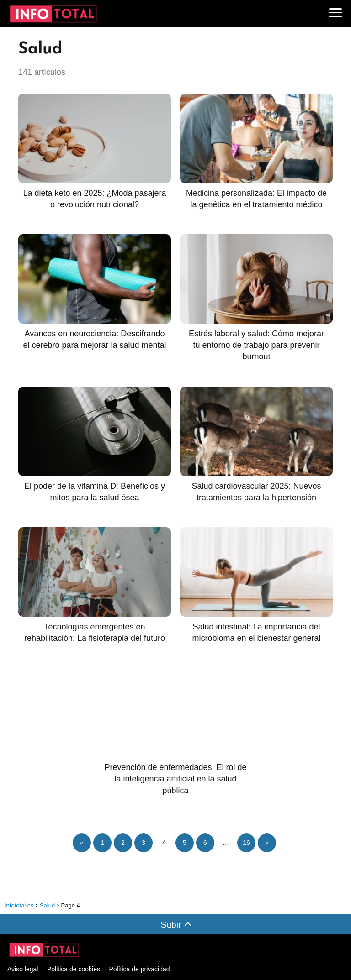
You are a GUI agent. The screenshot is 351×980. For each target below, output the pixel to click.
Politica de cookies (74, 969)
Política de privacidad (139, 969)
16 (246, 843)
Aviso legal (23, 969)
